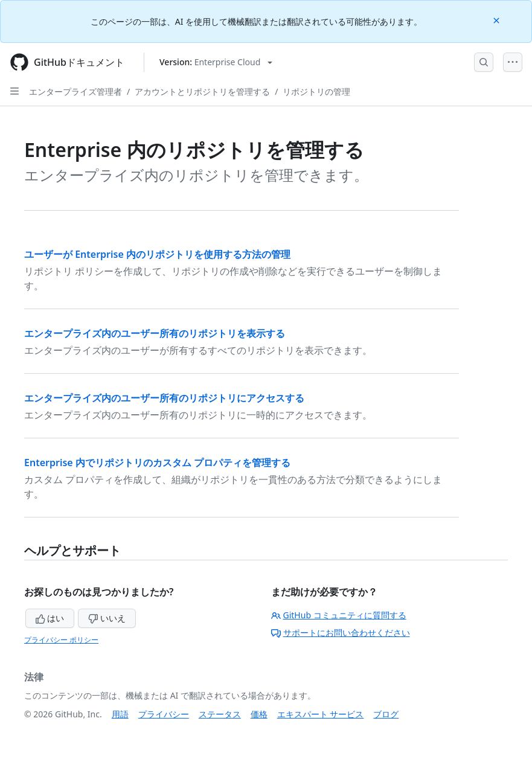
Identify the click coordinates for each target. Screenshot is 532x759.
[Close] (498, 20)
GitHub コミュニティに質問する (339, 615)
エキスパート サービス (321, 714)
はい (50, 618)
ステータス (220, 714)
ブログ (386, 714)
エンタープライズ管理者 (75, 91)
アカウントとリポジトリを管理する (202, 91)
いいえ (107, 618)
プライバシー (164, 714)
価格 (259, 714)
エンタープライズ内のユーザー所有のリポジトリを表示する (155, 333)
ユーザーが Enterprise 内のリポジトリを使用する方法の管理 (157, 254)
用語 (120, 714)
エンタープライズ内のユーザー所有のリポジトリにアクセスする (164, 398)
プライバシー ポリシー (61, 640)
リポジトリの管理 (316, 91)
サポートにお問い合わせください (341, 632)
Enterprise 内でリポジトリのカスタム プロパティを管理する (157, 463)
